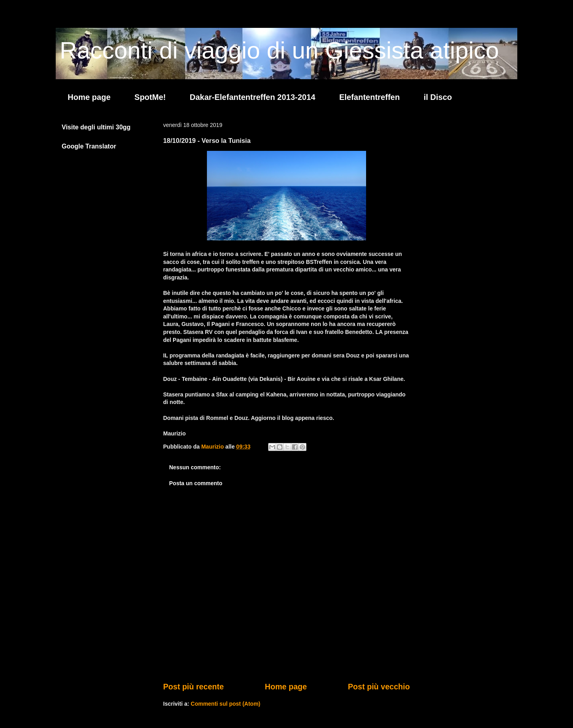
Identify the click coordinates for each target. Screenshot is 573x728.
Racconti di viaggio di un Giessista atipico (279, 50)
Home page (89, 97)
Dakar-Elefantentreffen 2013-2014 (253, 97)
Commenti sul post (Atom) (225, 704)
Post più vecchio (379, 687)
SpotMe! (150, 97)
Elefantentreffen (369, 97)
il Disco (438, 97)
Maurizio (213, 447)
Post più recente (193, 687)
